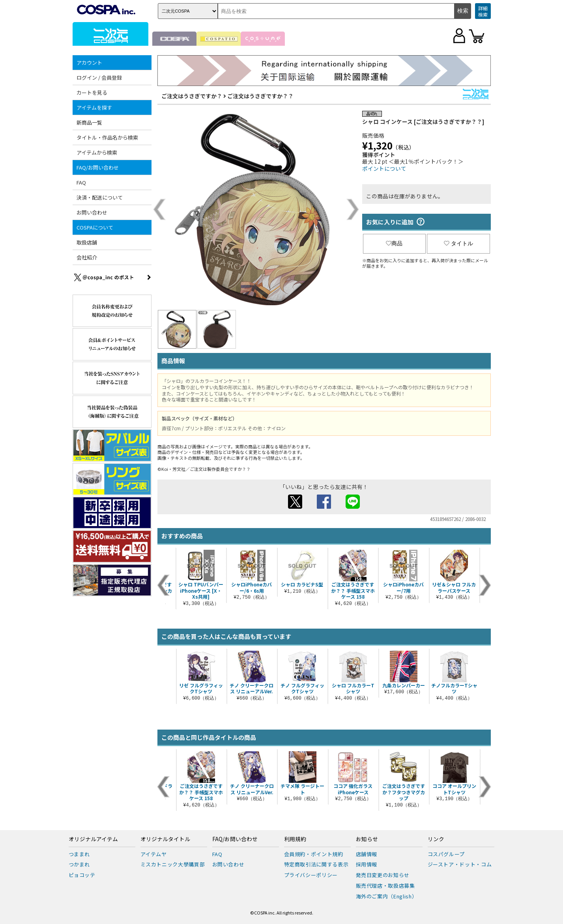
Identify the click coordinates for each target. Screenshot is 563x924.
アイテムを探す (94, 107)
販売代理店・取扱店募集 (385, 886)
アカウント (89, 63)
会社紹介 (87, 257)
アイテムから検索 (97, 152)
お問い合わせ (92, 212)
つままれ (79, 854)
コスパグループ (446, 854)
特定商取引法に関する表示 (316, 864)
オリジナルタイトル (165, 839)
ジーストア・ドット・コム (460, 864)
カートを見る (92, 92)
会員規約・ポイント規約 (314, 854)
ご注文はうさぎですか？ (192, 96)
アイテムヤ (154, 854)
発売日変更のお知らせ (383, 875)
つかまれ (79, 864)
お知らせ (367, 839)
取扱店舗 (87, 242)
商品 (394, 243)
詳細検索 (483, 11)
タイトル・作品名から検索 (107, 137)
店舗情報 (367, 854)
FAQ (81, 182)
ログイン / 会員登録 (99, 77)
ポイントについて (384, 168)
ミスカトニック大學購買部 (173, 864)
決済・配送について (100, 197)
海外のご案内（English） (387, 896)
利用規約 (295, 839)
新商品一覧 (89, 122)
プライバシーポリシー (311, 875)
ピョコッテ (82, 875)
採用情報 (367, 864)
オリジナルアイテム (93, 839)
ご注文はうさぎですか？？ (260, 96)
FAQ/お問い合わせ (98, 167)
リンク (436, 839)
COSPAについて (95, 227)
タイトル (458, 243)
